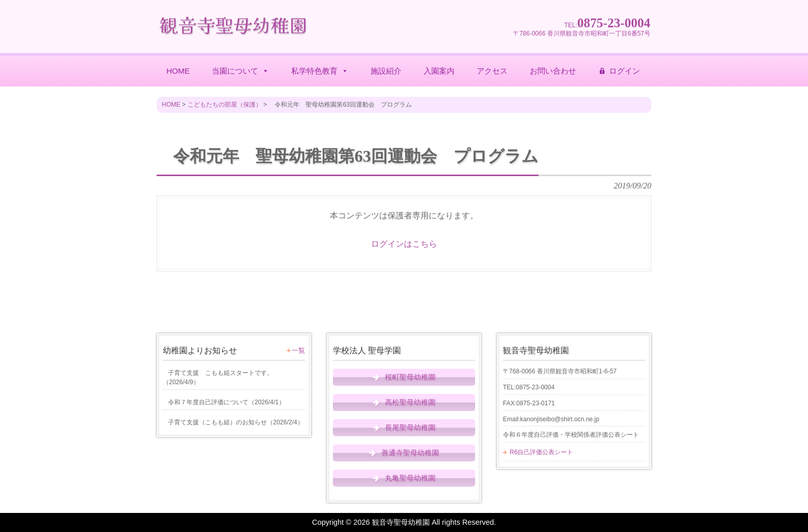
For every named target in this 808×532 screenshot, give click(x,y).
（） (218, 377)
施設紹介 (386, 71)
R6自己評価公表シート (541, 452)
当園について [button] (240, 71)
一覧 (298, 350)
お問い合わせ (553, 71)
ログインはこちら (404, 244)
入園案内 (439, 71)
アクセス (492, 71)
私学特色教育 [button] (320, 71)
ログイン (625, 71)
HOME (178, 71)
